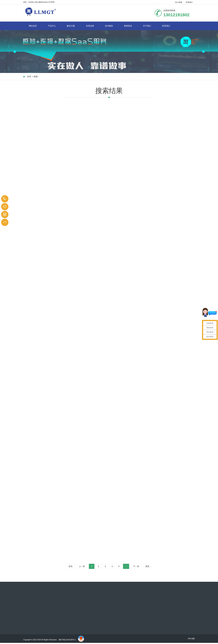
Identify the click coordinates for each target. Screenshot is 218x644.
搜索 (36, 77)
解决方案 (74, 26)
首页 (29, 77)
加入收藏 (179, 2)
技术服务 (112, 26)
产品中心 (55, 26)
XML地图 (191, 639)
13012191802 (5, 199)
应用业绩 (93, 26)
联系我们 (189, 2)
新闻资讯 (131, 26)
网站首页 (36, 26)
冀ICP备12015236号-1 (67, 640)
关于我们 (150, 26)
